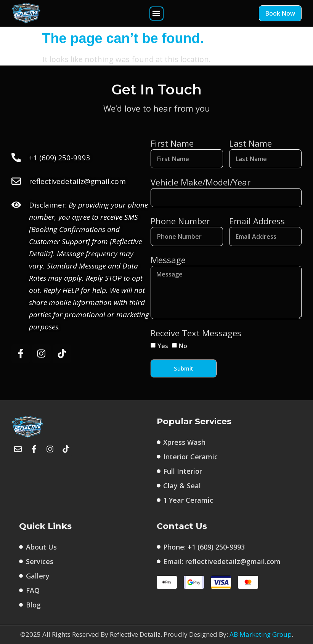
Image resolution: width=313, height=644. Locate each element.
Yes (163, 346)
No (183, 346)
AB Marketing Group (261, 634)
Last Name (250, 143)
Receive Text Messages (196, 333)
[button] (156, 14)
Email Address (257, 221)
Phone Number (180, 221)
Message (168, 260)
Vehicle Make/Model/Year (201, 182)
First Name (172, 143)
